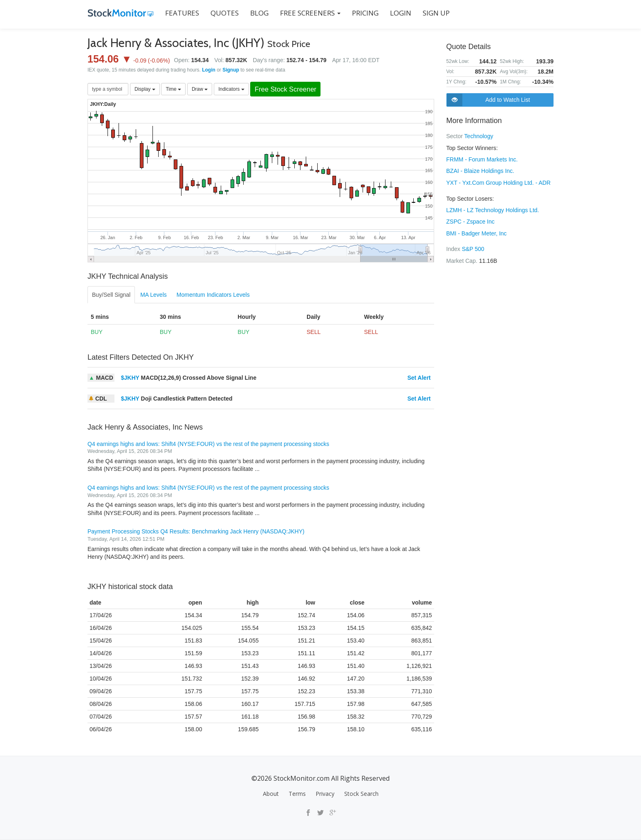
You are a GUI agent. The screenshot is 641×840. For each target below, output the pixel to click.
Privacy (325, 794)
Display (145, 89)
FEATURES (182, 13)
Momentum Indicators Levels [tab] (213, 295)
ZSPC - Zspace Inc (471, 220)
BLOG (259, 13)
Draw (200, 89)
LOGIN (400, 13)
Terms (297, 794)
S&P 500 (473, 247)
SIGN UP (436, 13)
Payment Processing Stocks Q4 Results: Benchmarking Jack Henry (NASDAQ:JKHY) (196, 532)
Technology (479, 136)
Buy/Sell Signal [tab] (111, 295)
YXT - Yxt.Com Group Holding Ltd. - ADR (499, 182)
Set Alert (419, 378)
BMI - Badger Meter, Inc (477, 232)
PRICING (365, 13)
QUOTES (224, 13)
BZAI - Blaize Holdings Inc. (481, 170)
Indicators (231, 89)
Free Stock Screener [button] (286, 89)
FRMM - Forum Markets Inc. (482, 159)
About (271, 794)
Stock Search (361, 794)
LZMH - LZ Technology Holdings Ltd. (493, 209)
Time (173, 89)
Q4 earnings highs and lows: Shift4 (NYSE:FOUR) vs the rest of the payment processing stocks (208, 444)
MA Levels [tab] (154, 295)
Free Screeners (310, 13)
